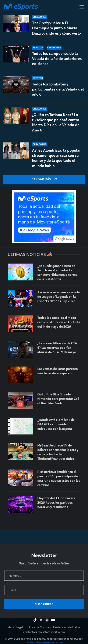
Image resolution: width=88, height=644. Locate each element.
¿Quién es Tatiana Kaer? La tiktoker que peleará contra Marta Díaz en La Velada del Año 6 (56, 122)
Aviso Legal (16, 627)
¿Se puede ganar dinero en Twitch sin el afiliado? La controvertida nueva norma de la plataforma (57, 272)
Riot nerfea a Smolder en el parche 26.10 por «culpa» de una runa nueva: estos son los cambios (59, 478)
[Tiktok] (35, 620)
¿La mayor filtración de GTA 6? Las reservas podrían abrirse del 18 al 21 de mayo (57, 348)
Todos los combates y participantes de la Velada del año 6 (58, 89)
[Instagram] (47, 620)
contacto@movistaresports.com (44, 632)
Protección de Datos (67, 627)
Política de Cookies (38, 627)
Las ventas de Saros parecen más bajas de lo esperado (58, 371)
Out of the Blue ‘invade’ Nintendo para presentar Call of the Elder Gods (58, 399)
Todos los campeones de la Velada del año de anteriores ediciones (57, 59)
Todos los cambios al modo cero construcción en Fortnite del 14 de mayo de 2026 (59, 322)
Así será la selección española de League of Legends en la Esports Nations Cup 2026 (59, 297)
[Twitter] (41, 620)
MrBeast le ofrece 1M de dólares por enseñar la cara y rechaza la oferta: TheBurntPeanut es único (58, 452)
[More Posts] (44, 179)
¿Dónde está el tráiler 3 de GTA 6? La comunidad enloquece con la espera (56, 424)
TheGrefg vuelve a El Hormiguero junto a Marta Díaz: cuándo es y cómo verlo (56, 28)
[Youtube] (53, 620)
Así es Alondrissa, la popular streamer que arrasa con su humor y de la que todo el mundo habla (56, 158)
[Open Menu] (82, 7)
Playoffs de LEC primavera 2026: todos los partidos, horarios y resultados (56, 503)
